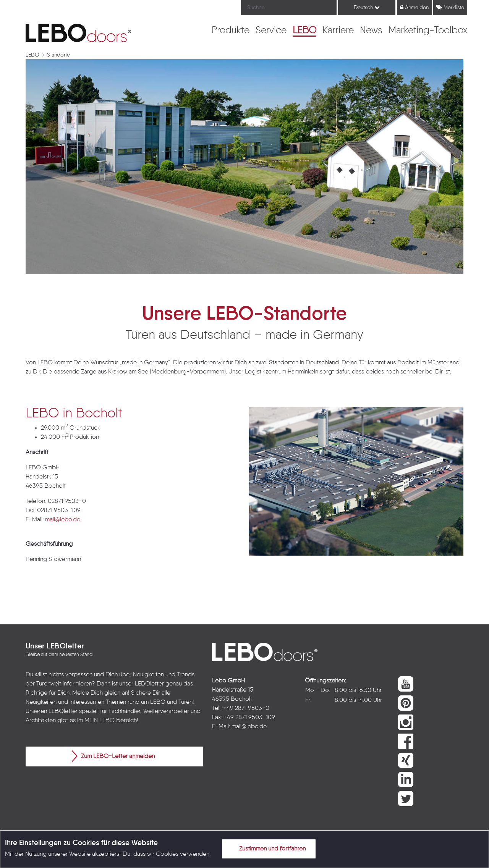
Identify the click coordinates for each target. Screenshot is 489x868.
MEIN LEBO (100, 721)
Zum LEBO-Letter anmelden (113, 756)
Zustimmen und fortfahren (268, 849)
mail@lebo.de (63, 520)
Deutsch (367, 7)
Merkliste (450, 7)
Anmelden (414, 7)
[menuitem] (231, 31)
